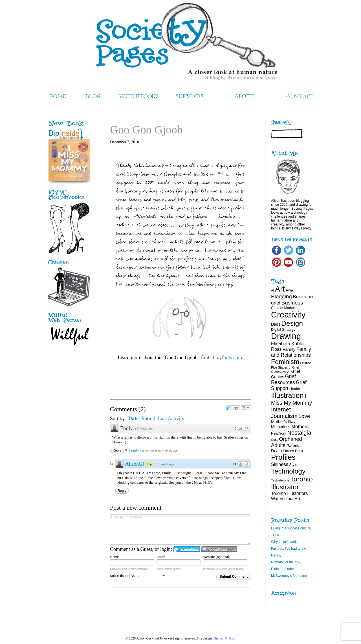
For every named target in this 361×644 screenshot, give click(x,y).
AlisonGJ (135, 464)
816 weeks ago (165, 464)
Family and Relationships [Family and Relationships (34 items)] (291, 352)
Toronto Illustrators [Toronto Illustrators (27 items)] (289, 493)
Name (114, 557)
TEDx (275, 535)
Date (133, 419)
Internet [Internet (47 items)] (281, 409)
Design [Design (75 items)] (292, 323)
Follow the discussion (246, 408)
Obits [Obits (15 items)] (275, 440)
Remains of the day (286, 562)
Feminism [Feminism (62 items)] (285, 362)
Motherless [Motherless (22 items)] (281, 427)
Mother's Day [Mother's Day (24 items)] (283, 422)
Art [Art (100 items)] (280, 289)
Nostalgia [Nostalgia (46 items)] (299, 433)
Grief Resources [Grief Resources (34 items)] (283, 379)
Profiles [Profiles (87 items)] (283, 457)
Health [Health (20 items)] (295, 389)
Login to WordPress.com (219, 549)
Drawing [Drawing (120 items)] (286, 336)
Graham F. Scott (224, 638)
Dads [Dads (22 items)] (276, 324)
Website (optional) (217, 557)
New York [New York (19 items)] (279, 433)
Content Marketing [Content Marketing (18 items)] (285, 308)
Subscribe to (138, 576)
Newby (276, 555)
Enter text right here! (180, 529)
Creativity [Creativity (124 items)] (288, 315)
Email (161, 557)
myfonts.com (229, 358)
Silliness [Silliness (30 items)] (280, 464)
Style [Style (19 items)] (293, 465)
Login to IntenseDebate (187, 549)
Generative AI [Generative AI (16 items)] (281, 372)
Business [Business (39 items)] (292, 303)
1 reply (134, 450)
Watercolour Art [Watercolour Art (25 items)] (286, 499)
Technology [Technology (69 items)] (288, 471)
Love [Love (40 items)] (304, 416)
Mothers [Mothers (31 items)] (300, 427)
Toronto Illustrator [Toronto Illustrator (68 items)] (292, 483)
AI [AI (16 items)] (273, 290)
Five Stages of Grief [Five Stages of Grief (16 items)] (285, 367)
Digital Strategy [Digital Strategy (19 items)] (283, 329)
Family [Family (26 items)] (289, 349)
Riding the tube (282, 569)
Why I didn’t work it (285, 542)
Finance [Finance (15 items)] (306, 363)
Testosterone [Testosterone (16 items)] (280, 480)
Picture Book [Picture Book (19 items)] (293, 451)
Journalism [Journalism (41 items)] (284, 416)
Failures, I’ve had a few (288, 549)
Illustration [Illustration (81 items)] (287, 395)
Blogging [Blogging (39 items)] (281, 296)
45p (149, 464)
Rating (148, 419)
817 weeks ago (144, 428)
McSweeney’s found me (289, 576)
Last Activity (171, 419)
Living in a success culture (291, 528)
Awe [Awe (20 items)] (289, 290)
